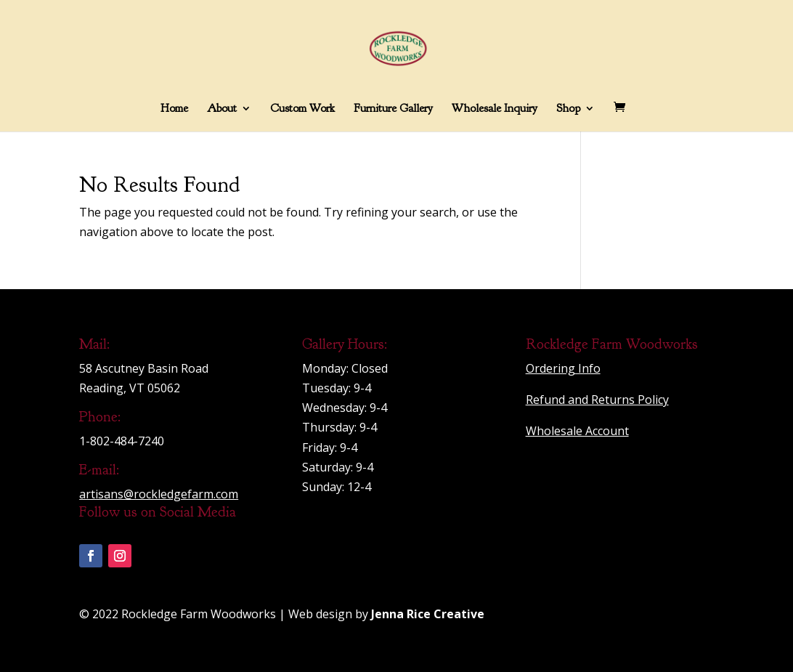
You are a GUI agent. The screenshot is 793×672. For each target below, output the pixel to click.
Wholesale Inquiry (495, 109)
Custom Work (302, 109)
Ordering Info (563, 368)
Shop (568, 109)
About (222, 109)
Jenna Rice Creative (428, 614)
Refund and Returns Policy (597, 400)
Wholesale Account (577, 431)
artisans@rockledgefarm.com (159, 494)
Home (174, 109)
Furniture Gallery (393, 109)
